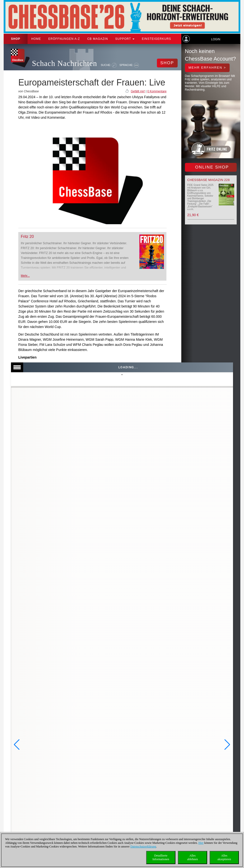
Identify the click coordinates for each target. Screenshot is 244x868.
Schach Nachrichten (65, 63)
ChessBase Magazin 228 (209, 180)
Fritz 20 (27, 237)
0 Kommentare (157, 91)
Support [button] (125, 39)
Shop (16, 39)
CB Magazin (98, 39)
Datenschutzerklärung (143, 847)
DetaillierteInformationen (161, 857)
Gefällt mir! (138, 91)
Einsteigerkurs (156, 39)
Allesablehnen (192, 857)
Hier (201, 843)
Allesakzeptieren (224, 857)
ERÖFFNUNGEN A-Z (64, 39)
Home (36, 39)
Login (216, 39)
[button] (17, 745)
